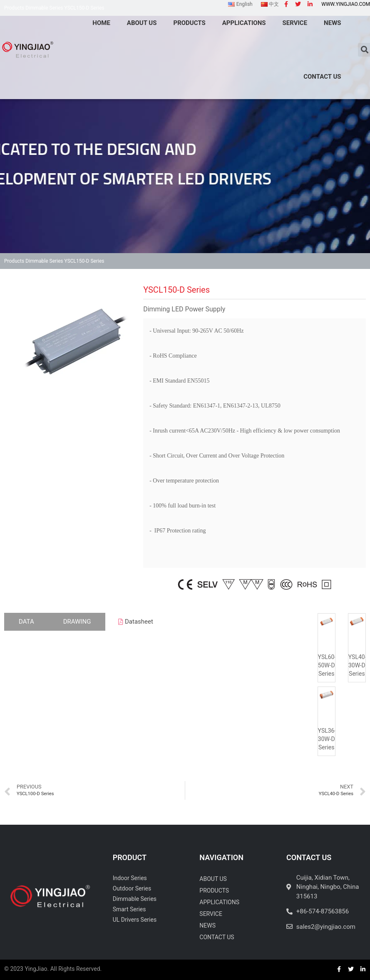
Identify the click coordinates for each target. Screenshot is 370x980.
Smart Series (129, 909)
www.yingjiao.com (346, 4)
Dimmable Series (44, 261)
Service (211, 914)
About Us (213, 879)
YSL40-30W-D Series (358, 665)
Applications (219, 902)
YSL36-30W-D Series (327, 739)
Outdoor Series (132, 888)
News (207, 925)
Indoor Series (130, 878)
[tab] (26, 622)
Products (14, 261)
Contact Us (322, 77)
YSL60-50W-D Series (327, 665)
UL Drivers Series (135, 920)
